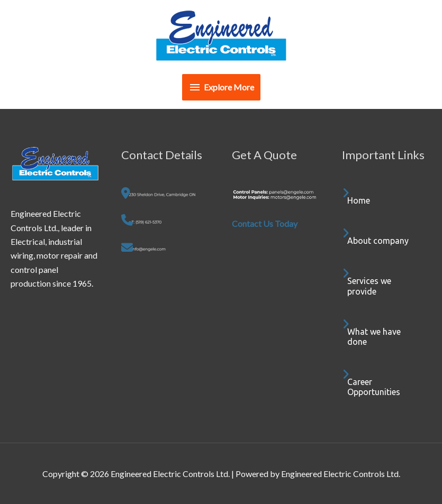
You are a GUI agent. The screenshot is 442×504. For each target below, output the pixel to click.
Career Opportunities (374, 387)
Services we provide (369, 286)
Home (359, 200)
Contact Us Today (265, 223)
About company (378, 241)
